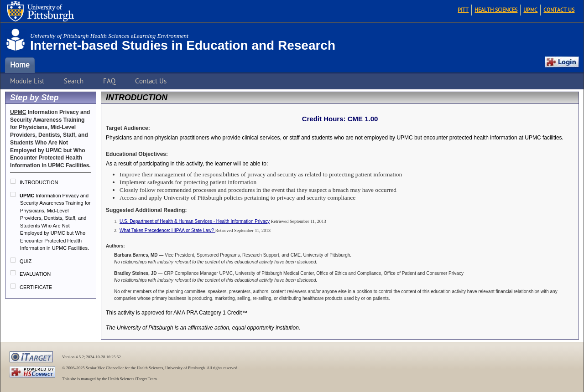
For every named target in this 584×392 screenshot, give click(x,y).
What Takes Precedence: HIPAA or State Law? (167, 230)
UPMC (530, 10)
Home (20, 65)
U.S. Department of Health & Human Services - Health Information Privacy (195, 221)
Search (74, 81)
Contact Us (559, 10)
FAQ (109, 81)
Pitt (463, 10)
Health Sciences (496, 10)
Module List (27, 81)
